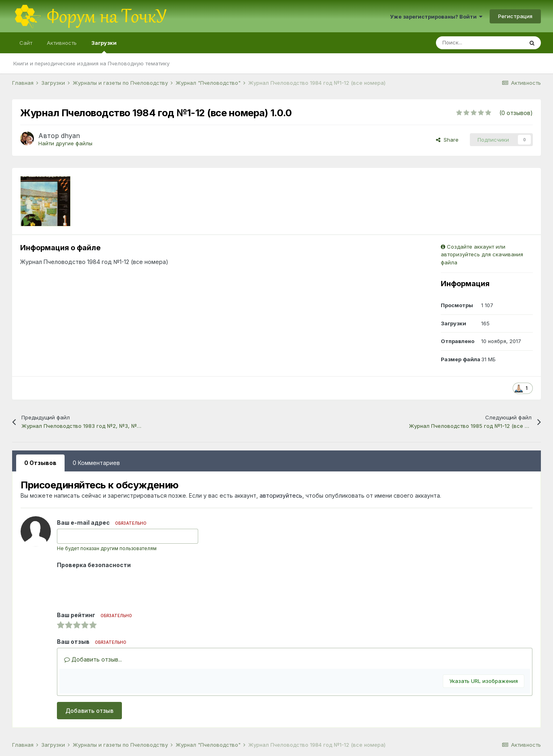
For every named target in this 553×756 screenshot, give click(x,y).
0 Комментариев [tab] (96, 463)
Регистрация (515, 16)
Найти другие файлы (65, 143)
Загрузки (104, 46)
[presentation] (118, 587)
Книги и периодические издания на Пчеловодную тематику (91, 63)
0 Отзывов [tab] (40, 463)
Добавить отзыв (89, 711)
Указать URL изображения (484, 681)
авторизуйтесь (281, 495)
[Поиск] (480, 43)
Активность (62, 43)
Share (447, 140)
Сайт (26, 43)
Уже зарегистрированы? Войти (436, 17)
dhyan (70, 136)
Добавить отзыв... (93, 659)
